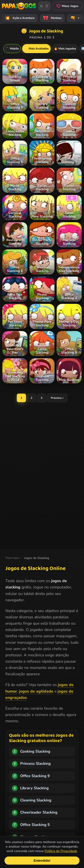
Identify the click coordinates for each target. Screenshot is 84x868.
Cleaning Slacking (36, 800)
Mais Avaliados (36, 49)
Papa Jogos (13, 558)
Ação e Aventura (19, 18)
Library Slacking (34, 788)
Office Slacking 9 (35, 776)
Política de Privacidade (61, 851)
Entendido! (42, 861)
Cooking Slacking (35, 751)
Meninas (52, 18)
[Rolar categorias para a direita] (79, 18)
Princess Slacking (35, 764)
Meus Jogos (67, 6)
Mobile (12, 49)
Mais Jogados (65, 49)
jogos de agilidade (36, 691)
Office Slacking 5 (35, 825)
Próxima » (57, 398)
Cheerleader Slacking (39, 812)
